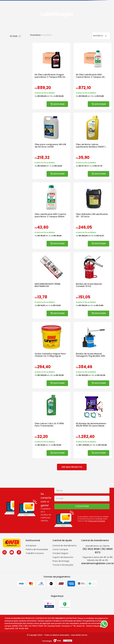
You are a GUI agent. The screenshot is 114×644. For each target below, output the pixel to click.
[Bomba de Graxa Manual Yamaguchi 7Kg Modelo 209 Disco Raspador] (93, 355)
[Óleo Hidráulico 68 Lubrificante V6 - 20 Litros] (93, 216)
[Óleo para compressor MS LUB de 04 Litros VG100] (51, 146)
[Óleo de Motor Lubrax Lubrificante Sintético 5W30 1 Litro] (93, 146)
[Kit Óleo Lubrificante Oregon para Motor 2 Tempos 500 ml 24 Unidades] (51, 76)
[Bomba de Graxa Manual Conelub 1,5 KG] (93, 285)
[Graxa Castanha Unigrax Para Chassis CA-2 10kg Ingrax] (51, 355)
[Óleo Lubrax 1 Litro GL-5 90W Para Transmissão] (51, 425)
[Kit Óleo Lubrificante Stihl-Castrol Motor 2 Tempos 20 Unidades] (93, 76)
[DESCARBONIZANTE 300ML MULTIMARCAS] (51, 285)
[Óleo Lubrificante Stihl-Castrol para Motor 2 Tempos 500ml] (51, 216)
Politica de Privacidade (97, 521)
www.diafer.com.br (79, 635)
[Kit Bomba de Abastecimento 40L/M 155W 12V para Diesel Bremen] (93, 425)
